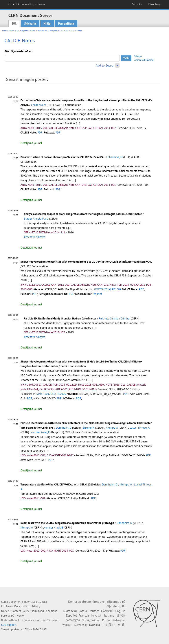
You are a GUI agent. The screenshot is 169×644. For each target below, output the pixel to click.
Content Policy (20, 611)
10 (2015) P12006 (52, 394)
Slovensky (81, 625)
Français (84, 615)
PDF (40, 133)
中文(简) (107, 625)
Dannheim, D (64, 428)
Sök (14, 23)
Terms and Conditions (44, 611)
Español (71, 615)
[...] (70, 228)
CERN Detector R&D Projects (44, 31)
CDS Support (9, 625)
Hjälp (47, 23)
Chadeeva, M (39, 105)
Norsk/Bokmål (91, 620)
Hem (4, 31)
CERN (27, 4)
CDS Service (25, 620)
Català (83, 611)
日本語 (121, 615)
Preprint (97, 294)
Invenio (19, 616)
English (120, 611)
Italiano (109, 615)
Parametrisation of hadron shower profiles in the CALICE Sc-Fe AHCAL (63, 157)
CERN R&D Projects (18, 31)
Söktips (138, 56)
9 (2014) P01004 (108, 289)
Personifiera (66, 23)
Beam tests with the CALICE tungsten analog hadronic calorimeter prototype (67, 523)
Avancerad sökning (144, 60)
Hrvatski (97, 615)
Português (119, 620)
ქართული (73, 620)
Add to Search (105, 65)
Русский (67, 625)
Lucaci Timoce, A (139, 428)
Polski (106, 620)
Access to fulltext (34, 237)
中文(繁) (120, 625)
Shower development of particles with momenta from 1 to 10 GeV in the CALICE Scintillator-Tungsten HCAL (86, 262)
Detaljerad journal (31, 143)
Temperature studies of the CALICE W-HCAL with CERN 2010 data (60, 484)
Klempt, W (112, 428)
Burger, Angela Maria (36, 219)
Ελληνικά (107, 611)
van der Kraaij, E (40, 432)
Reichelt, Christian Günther (115, 318)
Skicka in (30, 23)
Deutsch (94, 611)
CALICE (63, 31)
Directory (154, 4)
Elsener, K (89, 428)
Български (70, 611)
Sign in (137, 4)
